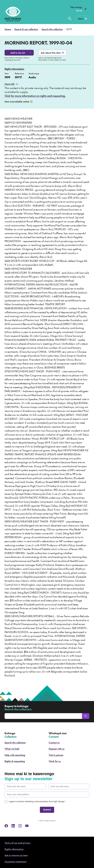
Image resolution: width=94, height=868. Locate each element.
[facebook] (6, 826)
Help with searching (15, 755)
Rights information (14, 849)
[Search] (86, 716)
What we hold (12, 749)
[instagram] (20, 826)
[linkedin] (13, 826)
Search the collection (52, 29)
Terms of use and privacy (17, 843)
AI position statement (15, 862)
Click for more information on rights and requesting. (35, 96)
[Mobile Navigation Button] (82, 19)
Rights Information (14, 69)
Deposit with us (57, 749)
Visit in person (56, 755)
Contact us (54, 743)
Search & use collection (26, 29)
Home (8, 29)
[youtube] (27, 826)
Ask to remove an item (16, 855)
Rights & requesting (15, 761)
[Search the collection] (70, 19)
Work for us (55, 761)
